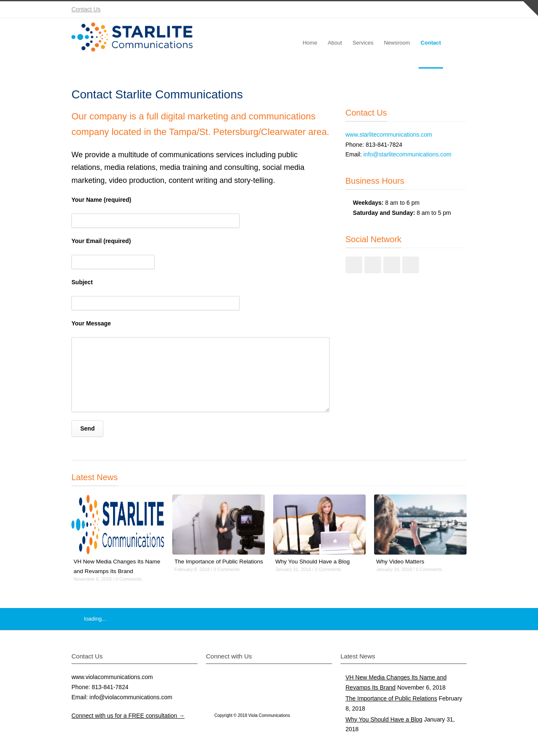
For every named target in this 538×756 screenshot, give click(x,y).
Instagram (425, 10)
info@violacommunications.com (131, 697)
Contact (431, 43)
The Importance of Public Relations (391, 698)
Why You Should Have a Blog (314, 561)
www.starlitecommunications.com (389, 135)
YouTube (441, 10)
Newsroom (397, 43)
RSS (458, 10)
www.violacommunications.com (112, 677)
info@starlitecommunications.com (407, 154)
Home (310, 43)
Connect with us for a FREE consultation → (128, 716)
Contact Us (86, 9)
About (335, 43)
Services (363, 43)
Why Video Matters (401, 561)
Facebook (408, 10)
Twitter (391, 10)
